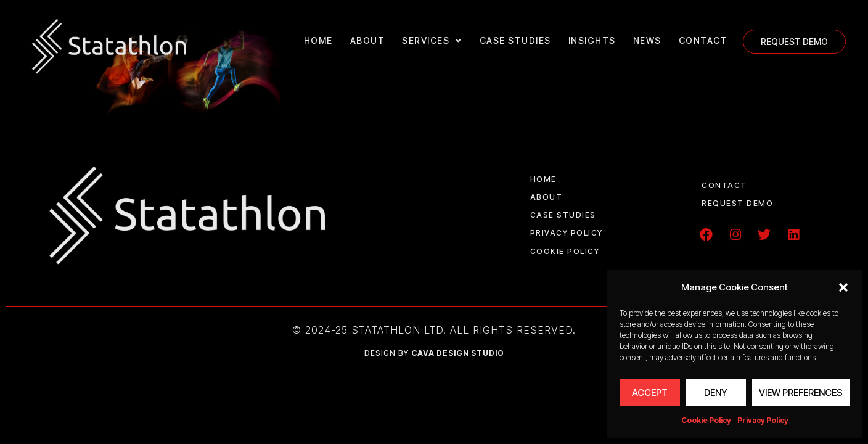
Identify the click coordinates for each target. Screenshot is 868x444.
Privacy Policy (763, 420)
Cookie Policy (706, 420)
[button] (843, 287)
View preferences (801, 393)
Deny (716, 393)
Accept (650, 393)
